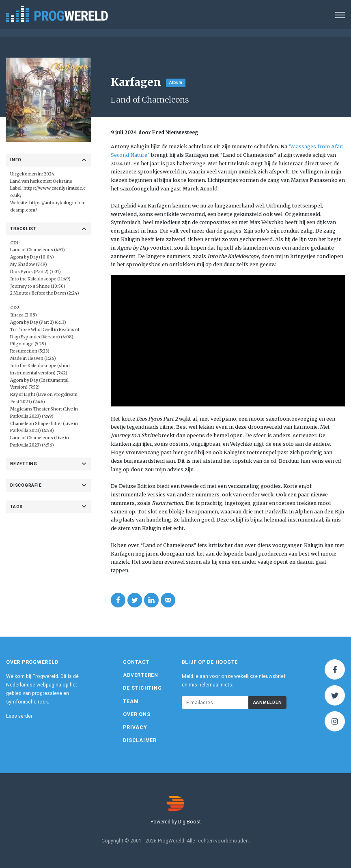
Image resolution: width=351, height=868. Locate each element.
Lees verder (19, 716)
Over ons (137, 714)
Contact (136, 662)
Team (131, 701)
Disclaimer (140, 740)
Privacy (135, 727)
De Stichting (142, 688)
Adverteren (141, 675)
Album (176, 82)
